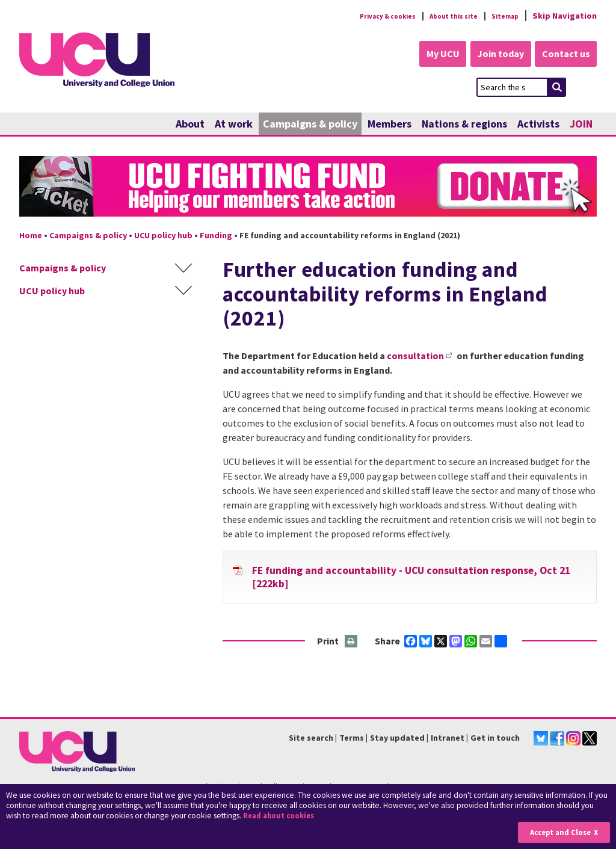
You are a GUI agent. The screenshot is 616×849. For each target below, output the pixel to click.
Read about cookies (282, 816)
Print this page (352, 643)
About (190, 125)
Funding (216, 236)
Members (390, 125)
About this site (441, 16)
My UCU (427, 55)
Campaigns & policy (310, 125)
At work (234, 125)
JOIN (581, 125)
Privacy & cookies (362, 16)
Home (31, 236)
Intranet (448, 739)
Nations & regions (464, 125)
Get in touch (495, 739)
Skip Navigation (565, 16)
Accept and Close (557, 832)
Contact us (564, 55)
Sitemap (501, 16)
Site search (311, 739)
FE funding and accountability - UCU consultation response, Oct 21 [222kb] (411, 578)
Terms (352, 739)
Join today (492, 55)
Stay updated (397, 739)
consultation (415, 357)
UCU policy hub (163, 236)
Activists (538, 125)
